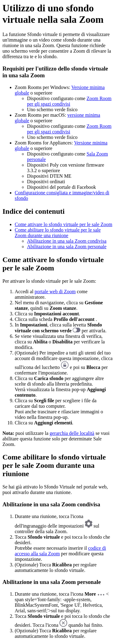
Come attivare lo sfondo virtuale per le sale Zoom (63, 224)
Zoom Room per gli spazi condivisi (69, 101)
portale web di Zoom (55, 292)
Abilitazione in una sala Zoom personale (67, 247)
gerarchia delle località (72, 433)
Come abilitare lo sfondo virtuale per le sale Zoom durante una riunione (58, 233)
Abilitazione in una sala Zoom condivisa (67, 241)
